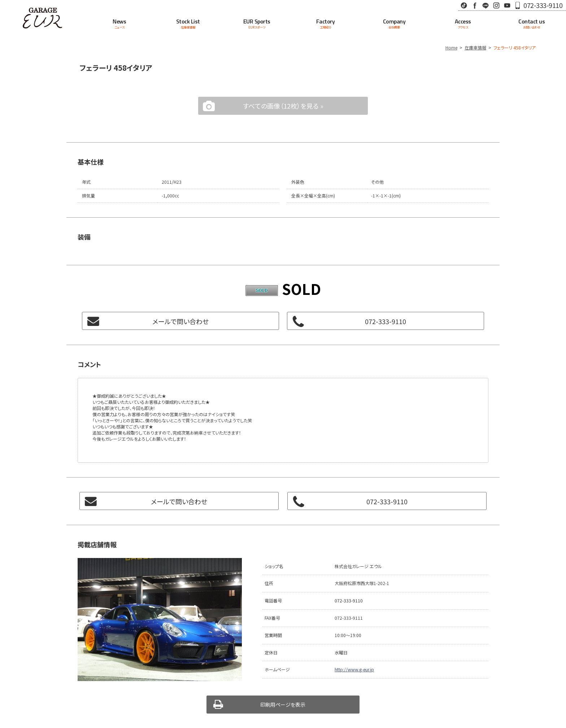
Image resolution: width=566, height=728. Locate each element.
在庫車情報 (475, 47)
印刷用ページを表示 (283, 705)
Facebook (475, 5)
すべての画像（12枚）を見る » (283, 106)
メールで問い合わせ (180, 321)
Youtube (507, 5)
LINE (486, 5)
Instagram (496, 5)
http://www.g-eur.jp (354, 669)
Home (451, 47)
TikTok (464, 5)
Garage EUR (42, 18)
